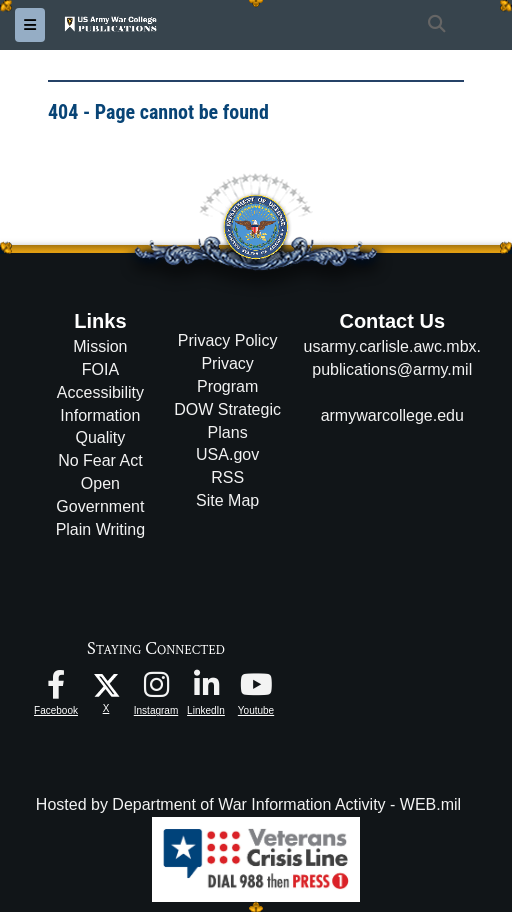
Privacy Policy (228, 340)
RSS (227, 477)
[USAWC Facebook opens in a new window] (56, 689)
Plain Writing (101, 529)
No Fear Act (100, 460)
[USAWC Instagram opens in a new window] (156, 689)
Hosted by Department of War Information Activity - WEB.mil (248, 804)
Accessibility (100, 392)
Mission (100, 346)
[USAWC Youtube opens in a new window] (256, 689)
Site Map (227, 500)
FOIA (100, 369)
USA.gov (227, 454)
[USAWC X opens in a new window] (106, 684)
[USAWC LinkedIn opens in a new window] (206, 689)
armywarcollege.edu (392, 415)
